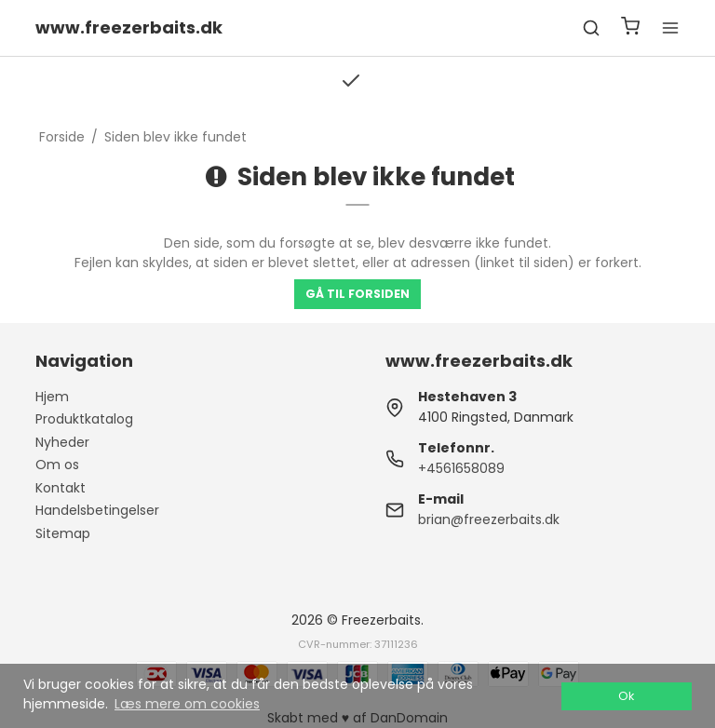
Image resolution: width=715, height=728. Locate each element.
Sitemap (63, 533)
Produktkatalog (84, 419)
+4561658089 (461, 468)
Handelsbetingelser (97, 510)
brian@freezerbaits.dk (489, 519)
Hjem (52, 397)
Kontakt (61, 488)
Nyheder (62, 442)
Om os (57, 465)
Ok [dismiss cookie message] (626, 696)
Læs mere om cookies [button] (187, 704)
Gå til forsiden (357, 294)
